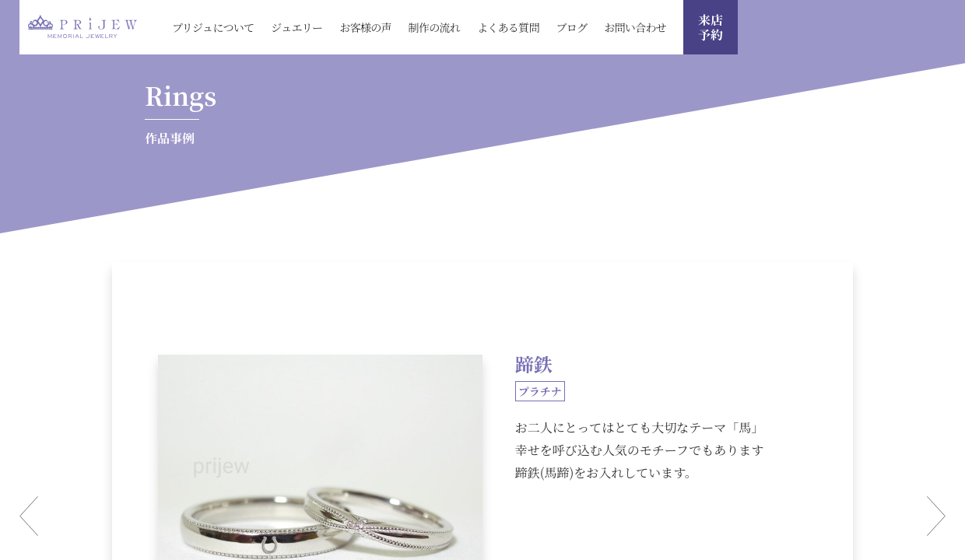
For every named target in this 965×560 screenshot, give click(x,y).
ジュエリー (297, 27)
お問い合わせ (635, 27)
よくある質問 (508, 27)
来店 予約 (711, 27)
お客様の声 (365, 27)
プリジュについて (213, 27)
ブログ (572, 27)
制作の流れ (435, 27)
